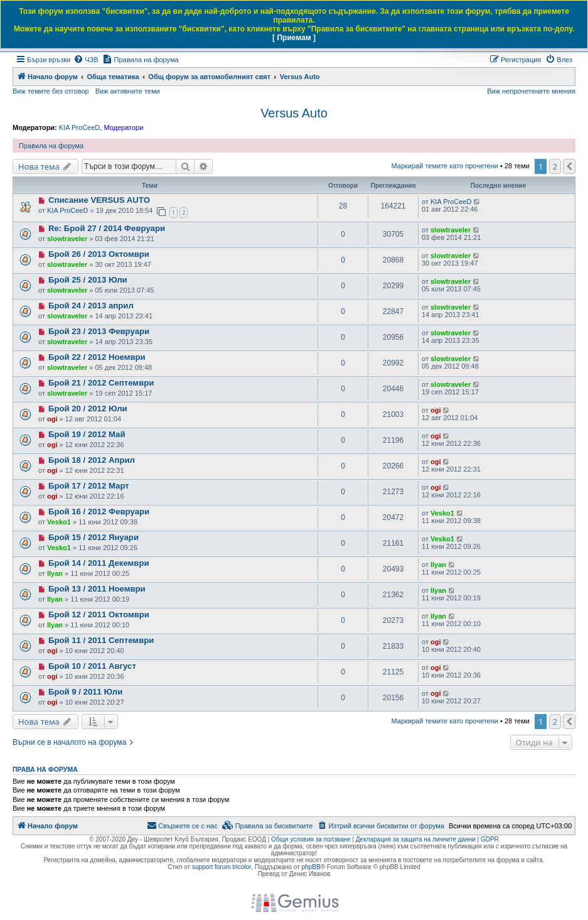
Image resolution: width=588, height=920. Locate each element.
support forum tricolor (222, 867)
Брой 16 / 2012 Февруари (99, 511)
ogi (52, 419)
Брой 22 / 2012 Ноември (97, 357)
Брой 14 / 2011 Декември (99, 563)
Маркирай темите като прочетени (444, 166)
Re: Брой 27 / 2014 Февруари (107, 228)
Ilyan (55, 573)
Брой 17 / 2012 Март (89, 486)
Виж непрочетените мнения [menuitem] (531, 91)
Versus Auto (294, 113)
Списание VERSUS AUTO (99, 200)
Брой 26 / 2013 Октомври (99, 254)
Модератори (123, 127)
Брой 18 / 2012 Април (92, 460)
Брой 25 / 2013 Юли (88, 280)
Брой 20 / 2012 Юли (88, 409)
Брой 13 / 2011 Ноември (97, 589)
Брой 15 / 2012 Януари (94, 537)
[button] (569, 166)
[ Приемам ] (294, 38)
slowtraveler (67, 239)
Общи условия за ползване (311, 839)
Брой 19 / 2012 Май (87, 434)
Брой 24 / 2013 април (91, 306)
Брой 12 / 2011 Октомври (99, 614)
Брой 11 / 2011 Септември (101, 640)
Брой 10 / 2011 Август (92, 666)
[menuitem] (86, 60)
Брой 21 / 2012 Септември (101, 383)
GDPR (490, 839)
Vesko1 (59, 522)
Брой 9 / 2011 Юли (85, 692)
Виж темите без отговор (51, 91)
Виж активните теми (128, 91)
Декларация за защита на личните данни (416, 839)
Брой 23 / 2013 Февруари (99, 331)
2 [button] (555, 166)
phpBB (311, 867)
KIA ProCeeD (79, 127)
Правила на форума (51, 146)
